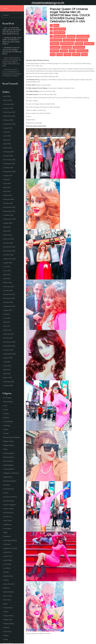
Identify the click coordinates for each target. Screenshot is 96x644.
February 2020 (9, 382)
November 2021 (9, 298)
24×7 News (7, 398)
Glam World (8, 521)
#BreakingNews (56, 40)
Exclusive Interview (10, 497)
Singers (84, 55)
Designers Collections (11, 473)
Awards (6, 433)
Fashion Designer (10, 505)
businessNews (8, 465)
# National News (60, 36)
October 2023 (8, 215)
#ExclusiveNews (82, 40)
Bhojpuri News (9, 445)
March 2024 (8, 195)
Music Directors (9, 584)
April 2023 (7, 231)
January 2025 (8, 156)
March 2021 (8, 330)
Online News (8, 608)
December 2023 (9, 207)
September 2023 (10, 219)
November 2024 (9, 164)
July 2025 (7, 132)
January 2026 (8, 108)
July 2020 (7, 362)
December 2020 (9, 342)
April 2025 (7, 144)
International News (10, 540)
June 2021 (7, 318)
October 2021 (8, 302)
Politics (6, 612)
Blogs (5, 449)
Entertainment (9, 489)
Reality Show (8, 620)
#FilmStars (79, 44)
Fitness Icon (8, 517)
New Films (7, 600)
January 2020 (8, 386)
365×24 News (8, 402)
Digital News (8, 477)
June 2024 (7, 183)
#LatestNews (55, 47)
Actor (5, 406)
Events (6, 493)
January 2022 (8, 290)
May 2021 (7, 322)
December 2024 (9, 160)
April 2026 (7, 96)
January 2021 (8, 338)
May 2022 (7, 275)
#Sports (72, 51)
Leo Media (7, 564)
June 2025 (7, 136)
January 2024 (8, 203)
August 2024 (8, 176)
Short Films (7, 632)
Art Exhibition (8, 421)
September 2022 (10, 259)
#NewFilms (54, 51)
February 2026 (9, 104)
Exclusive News (59, 33)
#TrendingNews (82, 51)
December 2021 (9, 294)
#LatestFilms (89, 44)
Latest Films (8, 556)
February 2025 (9, 152)
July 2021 (7, 314)
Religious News (9, 624)
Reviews (6, 628)
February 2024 (9, 199)
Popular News (8, 616)
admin (56, 25)
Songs (6, 639)
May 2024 (7, 187)
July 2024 (7, 179)
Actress (60, 55)
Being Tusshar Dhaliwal (12, 437)
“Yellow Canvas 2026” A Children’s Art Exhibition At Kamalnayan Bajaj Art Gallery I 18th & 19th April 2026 (12, 62)
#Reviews (64, 51)
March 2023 (8, 235)
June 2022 (7, 271)
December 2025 (9, 112)
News (5, 604)
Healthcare (7, 524)
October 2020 (8, 350)
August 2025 (8, 128)
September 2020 (10, 354)
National (6, 588)
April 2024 (7, 191)
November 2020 (9, 346)
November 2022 (9, 251)
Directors (67, 55)
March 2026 (8, 100)
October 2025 (8, 120)
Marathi (6, 572)
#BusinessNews (69, 40)
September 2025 (10, 124)
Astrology (7, 425)
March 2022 (8, 282)
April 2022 (7, 279)
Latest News (8, 560)
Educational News (10, 481)
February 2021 (8, 334)
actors (53, 55)
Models (6, 580)
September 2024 (10, 172)
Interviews (7, 544)
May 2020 (7, 370)
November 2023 (9, 211)
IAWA (5, 532)
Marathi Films (8, 576)
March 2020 (8, 378)
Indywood (7, 536)
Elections (7, 485)
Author (6, 429)
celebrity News (9, 469)
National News (9, 592)
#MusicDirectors (79, 47)
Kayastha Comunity (10, 548)
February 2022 (9, 287)
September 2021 (9, 306)
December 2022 (9, 247)
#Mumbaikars (67, 47)
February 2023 (9, 239)
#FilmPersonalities (67, 44)
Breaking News (9, 453)
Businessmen (8, 461)
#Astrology (71, 36)
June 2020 (7, 366)
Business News (9, 457)
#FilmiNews (55, 44)
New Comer (8, 596)
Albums (6, 418)
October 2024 (8, 168)
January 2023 (8, 243)
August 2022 (8, 263)
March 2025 (8, 148)
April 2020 (7, 374)
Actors (6, 410)
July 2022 (7, 267)
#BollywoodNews (83, 36)
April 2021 (7, 326)
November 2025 (9, 116)
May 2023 (7, 227)
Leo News (7, 568)
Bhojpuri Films (9, 441)
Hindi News (7, 529)
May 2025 (7, 140)
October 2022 (8, 255)
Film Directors (8, 513)
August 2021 (8, 310)
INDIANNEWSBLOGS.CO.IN (48, 3)
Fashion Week (8, 509)
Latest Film (7, 552)
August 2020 (8, 358)
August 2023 (8, 223)
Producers (76, 55)
